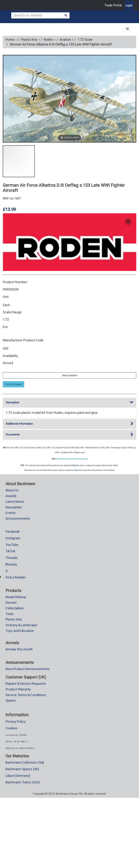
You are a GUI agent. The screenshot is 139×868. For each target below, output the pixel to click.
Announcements (18, 518)
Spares (11, 700)
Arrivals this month (19, 649)
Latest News (15, 502)
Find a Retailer (16, 577)
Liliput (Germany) (18, 776)
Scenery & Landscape (21, 625)
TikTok (10, 551)
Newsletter (14, 507)
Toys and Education (20, 631)
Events (11, 513)
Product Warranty (18, 689)
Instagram (13, 538)
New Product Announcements (28, 669)
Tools (10, 614)
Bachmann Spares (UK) (22, 769)
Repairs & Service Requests (26, 684)
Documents (69, 435)
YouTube (12, 545)
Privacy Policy (16, 722)
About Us (12, 490)
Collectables (15, 608)
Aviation (67, 40)
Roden (50, 40)
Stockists (78, 470)
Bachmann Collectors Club (25, 762)
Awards (11, 496)
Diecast (11, 602)
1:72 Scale (85, 40)
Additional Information (69, 424)
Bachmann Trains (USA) (23, 782)
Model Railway (16, 597)
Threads (12, 558)
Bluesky (11, 564)
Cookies (11, 728)
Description (69, 403)
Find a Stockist (13, 384)
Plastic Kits (30, 40)
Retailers (76, 465)
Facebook (13, 531)
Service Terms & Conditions (26, 695)
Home (11, 40)
